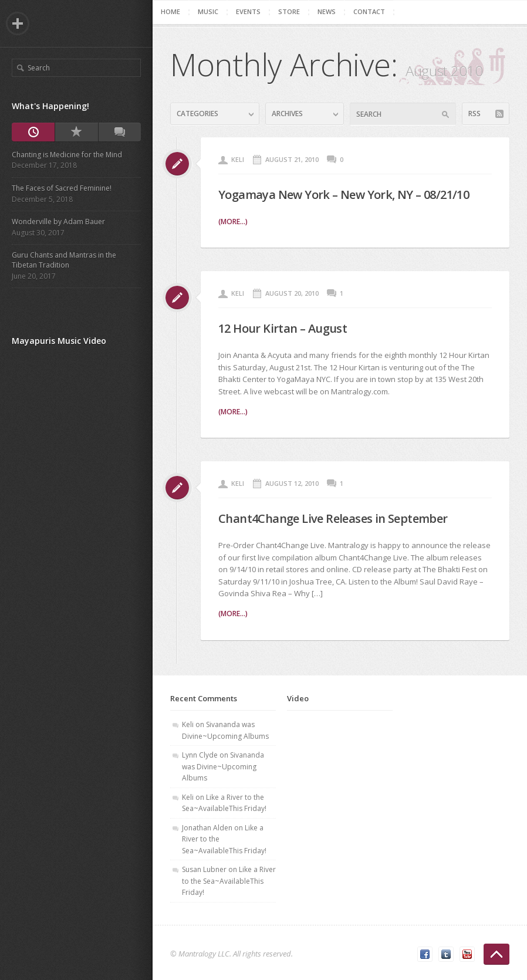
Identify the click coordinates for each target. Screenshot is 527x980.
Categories (197, 114)
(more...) (233, 222)
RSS (474, 114)
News (327, 11)
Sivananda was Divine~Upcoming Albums (223, 766)
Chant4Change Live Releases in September (333, 518)
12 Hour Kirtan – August (283, 328)
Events (248, 11)
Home (170, 11)
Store (289, 11)
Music (208, 11)
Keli (238, 159)
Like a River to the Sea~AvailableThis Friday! (229, 881)
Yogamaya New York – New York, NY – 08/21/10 (344, 195)
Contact (369, 11)
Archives (287, 114)
